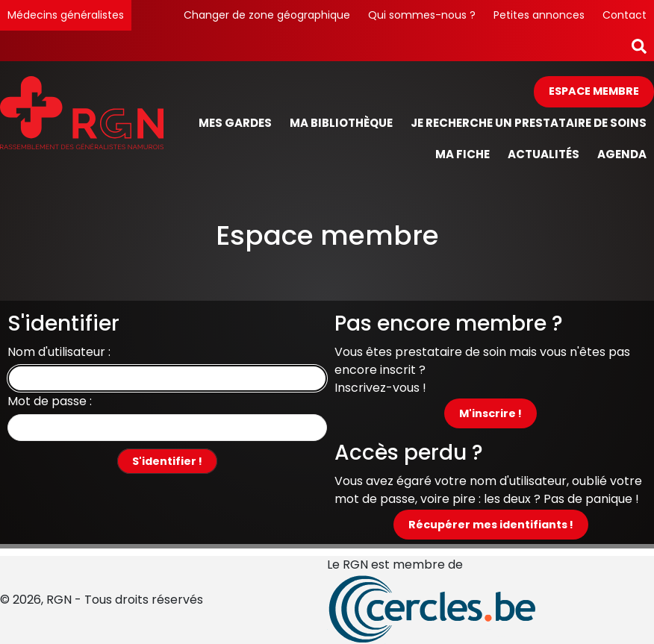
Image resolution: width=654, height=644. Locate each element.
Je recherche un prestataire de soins (529, 123)
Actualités (544, 154)
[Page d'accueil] (82, 124)
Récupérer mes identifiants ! (491, 525)
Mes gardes (235, 123)
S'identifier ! (167, 461)
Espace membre (594, 91)
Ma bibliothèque (341, 123)
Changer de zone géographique (267, 15)
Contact (625, 15)
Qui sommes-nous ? (422, 15)
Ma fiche (463, 154)
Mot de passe (47, 401)
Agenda (622, 154)
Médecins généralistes (66, 15)
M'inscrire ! (490, 413)
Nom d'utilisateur (56, 352)
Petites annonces (539, 15)
